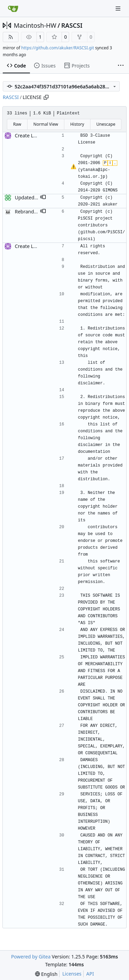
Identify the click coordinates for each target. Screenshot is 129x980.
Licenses (72, 974)
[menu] (46, 974)
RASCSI (72, 25)
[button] (43, 198)
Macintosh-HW (35, 25)
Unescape (106, 124)
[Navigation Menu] (119, 8)
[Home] (13, 9)
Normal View (46, 124)
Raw (17, 124)
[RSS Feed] (11, 37)
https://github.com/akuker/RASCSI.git (58, 48)
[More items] (121, 66)
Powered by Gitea (31, 957)
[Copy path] (46, 97)
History (77, 124)
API (90, 974)
